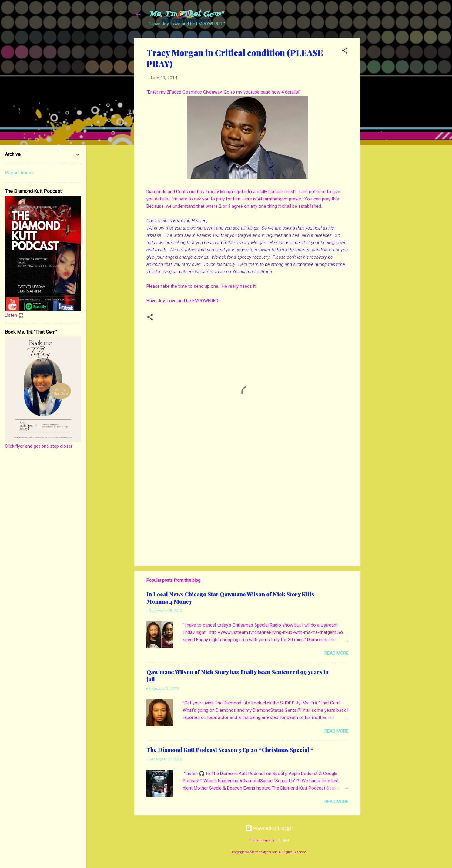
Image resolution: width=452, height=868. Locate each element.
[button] (345, 52)
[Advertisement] (385, 129)
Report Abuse (19, 173)
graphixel (282, 840)
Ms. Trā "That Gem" (186, 14)
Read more (336, 653)
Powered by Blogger (269, 828)
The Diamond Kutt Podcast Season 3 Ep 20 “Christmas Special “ (230, 750)
